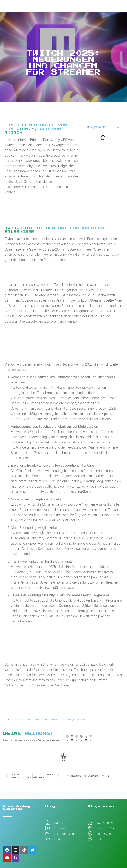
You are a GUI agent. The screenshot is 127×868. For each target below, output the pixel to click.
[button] (118, 127)
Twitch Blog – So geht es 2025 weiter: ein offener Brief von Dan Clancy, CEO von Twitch (49, 720)
